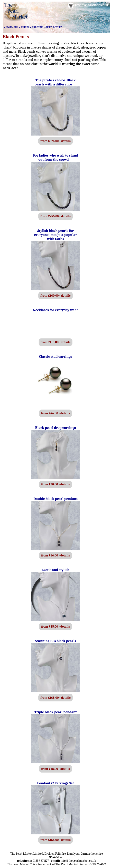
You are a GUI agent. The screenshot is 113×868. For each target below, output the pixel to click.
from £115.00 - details (56, 342)
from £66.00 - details (56, 555)
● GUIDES (24, 27)
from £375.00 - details (55, 141)
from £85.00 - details (56, 627)
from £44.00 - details (56, 413)
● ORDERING (37, 27)
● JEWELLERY (11, 27)
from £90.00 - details (56, 484)
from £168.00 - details (56, 698)
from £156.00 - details (55, 840)
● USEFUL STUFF (53, 27)
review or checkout (91, 5)
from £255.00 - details (56, 216)
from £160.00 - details (55, 296)
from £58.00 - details (56, 769)
